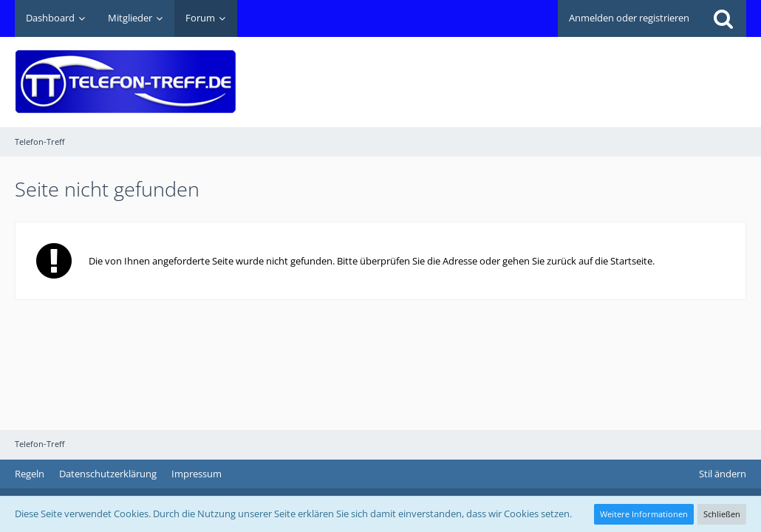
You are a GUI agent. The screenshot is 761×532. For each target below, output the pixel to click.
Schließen (722, 514)
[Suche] (723, 18)
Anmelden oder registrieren (629, 18)
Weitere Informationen (644, 514)
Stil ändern (723, 474)
